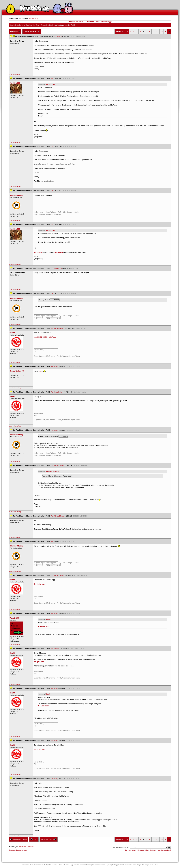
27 (157, 31)
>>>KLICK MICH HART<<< (45, 337)
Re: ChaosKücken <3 (58, 392)
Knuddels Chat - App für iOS (69, 865)
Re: (52, 79)
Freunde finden (85, 865)
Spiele (109, 865)
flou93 (48, 619)
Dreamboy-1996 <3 (52, 471)
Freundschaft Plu (99, 865)
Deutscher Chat (28, 865)
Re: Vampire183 (56, 649)
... (153, 31)
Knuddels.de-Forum (17, 25)
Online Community (125, 865)
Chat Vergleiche (139, 865)
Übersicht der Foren (76, 22)
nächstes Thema (49, 839)
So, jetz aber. (39, 662)
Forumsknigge (106, 22)
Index (34, 839)
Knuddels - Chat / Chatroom (147, 850)
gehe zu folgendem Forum (121, 847)
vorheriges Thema (19, 839)
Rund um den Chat (32, 25)
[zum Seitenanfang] (15, 74)
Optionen (15, 31)
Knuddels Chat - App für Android (46, 865)
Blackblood (22, 847)
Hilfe (98, 22)
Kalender (90, 22)
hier (41, 371)
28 (162, 31)
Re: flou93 (54, 366)
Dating (115, 865)
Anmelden (33, 19)
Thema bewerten (32, 31)
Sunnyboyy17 (51, 84)
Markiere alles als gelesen (18, 850)
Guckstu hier (39, 584)
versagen (59, 252)
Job (157, 865)
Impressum (149, 865)
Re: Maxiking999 (56, 268)
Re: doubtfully (58, 37)
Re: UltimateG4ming (57, 328)
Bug (43, 25)
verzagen (38, 252)
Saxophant (30, 847)
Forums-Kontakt (131, 850)
